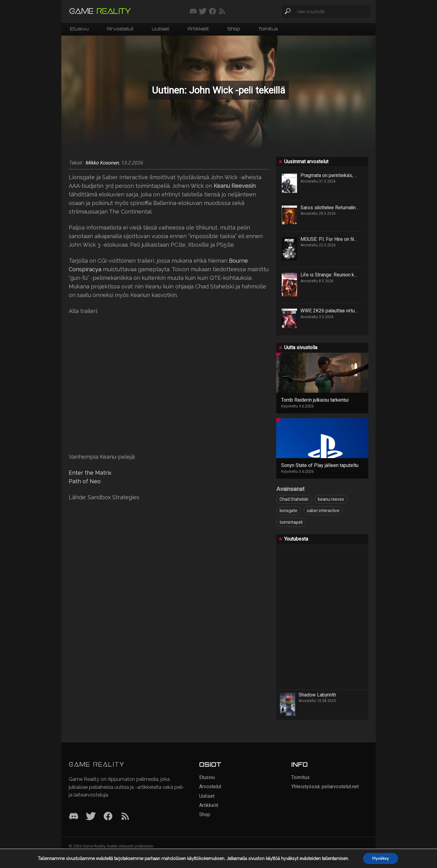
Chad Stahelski (294, 499)
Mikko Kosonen (102, 163)
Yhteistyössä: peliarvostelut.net (325, 787)
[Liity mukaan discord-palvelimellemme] (193, 12)
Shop (234, 29)
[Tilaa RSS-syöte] (222, 12)
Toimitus (268, 29)
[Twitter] (91, 817)
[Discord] (74, 817)
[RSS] (125, 817)
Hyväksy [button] (381, 858)
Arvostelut (120, 29)
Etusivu (79, 29)
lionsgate (288, 511)
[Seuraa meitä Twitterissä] (203, 12)
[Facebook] (108, 817)
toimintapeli (291, 522)
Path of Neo (85, 481)
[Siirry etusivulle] (100, 12)
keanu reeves (331, 499)
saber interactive (323, 511)
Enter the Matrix (90, 473)
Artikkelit (198, 29)
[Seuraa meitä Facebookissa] (213, 12)
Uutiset (161, 29)
